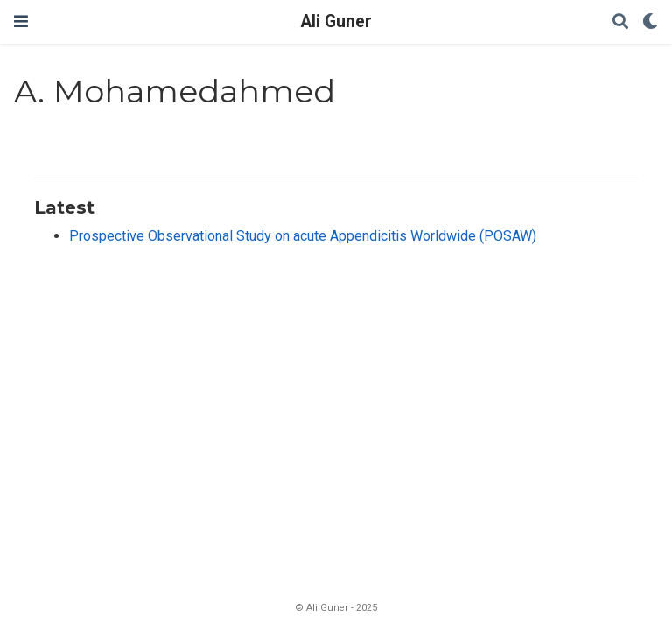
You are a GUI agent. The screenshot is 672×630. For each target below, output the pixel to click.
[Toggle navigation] (21, 21)
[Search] (620, 22)
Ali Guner (336, 21)
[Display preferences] (650, 22)
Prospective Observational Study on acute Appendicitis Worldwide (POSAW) (303, 236)
